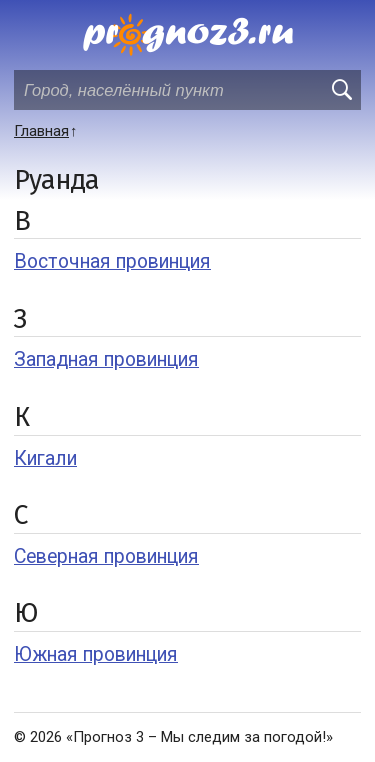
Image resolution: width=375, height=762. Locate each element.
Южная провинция (96, 654)
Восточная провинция (112, 261)
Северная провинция (106, 556)
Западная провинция (106, 359)
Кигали (45, 458)
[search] (341, 90)
